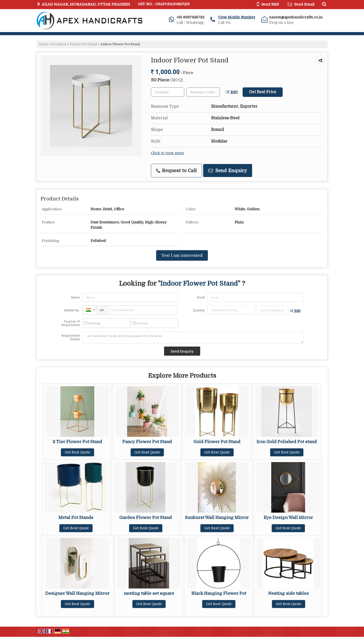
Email (201, 297)
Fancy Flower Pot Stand (147, 442)
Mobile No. (72, 310)
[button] (237, 17)
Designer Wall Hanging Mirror (77, 593)
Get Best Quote (77, 452)
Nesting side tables (288, 593)
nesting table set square (149, 593)
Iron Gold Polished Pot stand (287, 442)
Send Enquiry (228, 170)
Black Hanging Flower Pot (219, 593)
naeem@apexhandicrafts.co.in (296, 17)
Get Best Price (263, 92)
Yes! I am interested (182, 255)
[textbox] (203, 92)
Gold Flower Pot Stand (217, 442)
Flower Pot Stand (83, 44)
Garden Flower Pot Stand (146, 518)
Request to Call (176, 171)
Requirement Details (71, 337)
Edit (232, 92)
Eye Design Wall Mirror (288, 518)
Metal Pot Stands (76, 518)
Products (59, 44)
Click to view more (168, 153)
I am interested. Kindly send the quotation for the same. (193, 337)
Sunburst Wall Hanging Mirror (217, 518)
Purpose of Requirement (71, 323)
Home (44, 44)
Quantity (199, 310)
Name (76, 297)
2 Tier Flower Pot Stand (77, 442)
